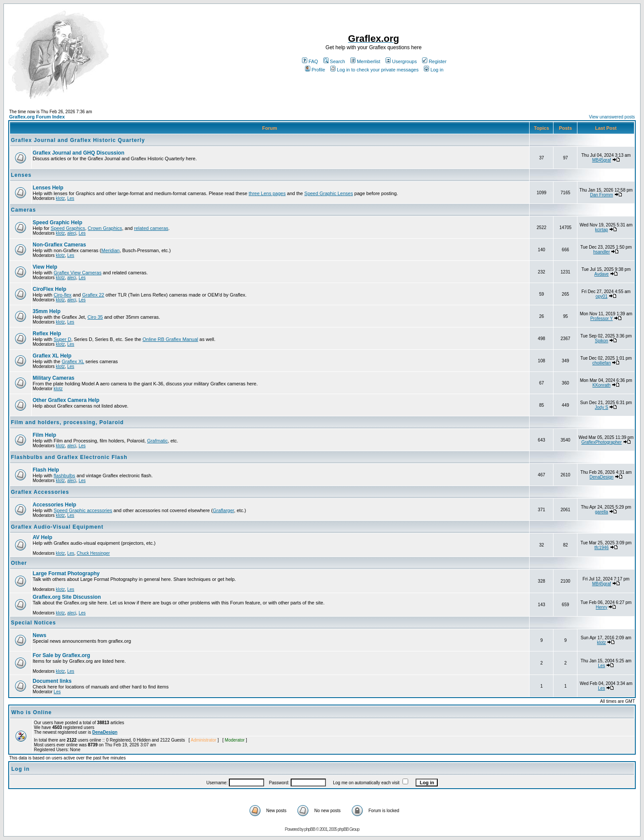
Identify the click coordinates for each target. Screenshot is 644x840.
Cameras (23, 210)
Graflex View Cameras (77, 273)
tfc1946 (602, 548)
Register (434, 61)
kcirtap (602, 230)
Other (19, 563)
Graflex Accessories (40, 492)
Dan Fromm (602, 195)
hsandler (601, 252)
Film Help (44, 435)
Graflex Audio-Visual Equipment (57, 527)
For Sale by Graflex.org (61, 655)
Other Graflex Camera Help (66, 400)
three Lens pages (267, 193)
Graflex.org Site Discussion (67, 597)
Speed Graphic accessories (83, 510)
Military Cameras (54, 378)
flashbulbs (64, 476)
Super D (62, 339)
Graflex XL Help (52, 356)
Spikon (602, 341)
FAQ (310, 61)
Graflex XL (73, 361)
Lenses (21, 175)
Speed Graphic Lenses (329, 193)
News (39, 635)
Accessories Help (54, 505)
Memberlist (365, 61)
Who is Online (32, 712)
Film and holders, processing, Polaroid (67, 422)
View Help (45, 267)
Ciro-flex (62, 295)
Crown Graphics (105, 228)
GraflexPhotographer (602, 442)
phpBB (310, 829)
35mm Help (47, 311)
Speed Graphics (68, 228)
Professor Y (601, 319)
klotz (60, 198)
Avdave (602, 274)
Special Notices (34, 623)
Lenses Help (48, 188)
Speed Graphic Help (57, 223)
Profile (315, 70)
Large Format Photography (66, 573)
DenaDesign (602, 477)
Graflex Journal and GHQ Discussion (79, 153)
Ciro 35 (95, 317)
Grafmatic (158, 441)
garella (601, 512)
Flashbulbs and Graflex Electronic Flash (69, 457)
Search (334, 61)
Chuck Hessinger (93, 553)
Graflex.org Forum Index (37, 117)
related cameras (151, 228)
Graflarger (223, 510)
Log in (434, 70)
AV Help (42, 537)
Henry (602, 607)
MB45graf (602, 160)
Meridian (111, 250)
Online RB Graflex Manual (171, 339)
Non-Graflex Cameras (59, 245)
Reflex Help (47, 334)
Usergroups (401, 61)
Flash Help (46, 470)
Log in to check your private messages (374, 70)
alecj (72, 233)
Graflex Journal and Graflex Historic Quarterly (78, 140)
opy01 (602, 296)
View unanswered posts (612, 117)
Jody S (602, 407)
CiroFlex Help (49, 289)
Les (70, 198)
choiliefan (601, 363)
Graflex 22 (93, 295)
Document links (52, 681)
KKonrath (601, 385)
